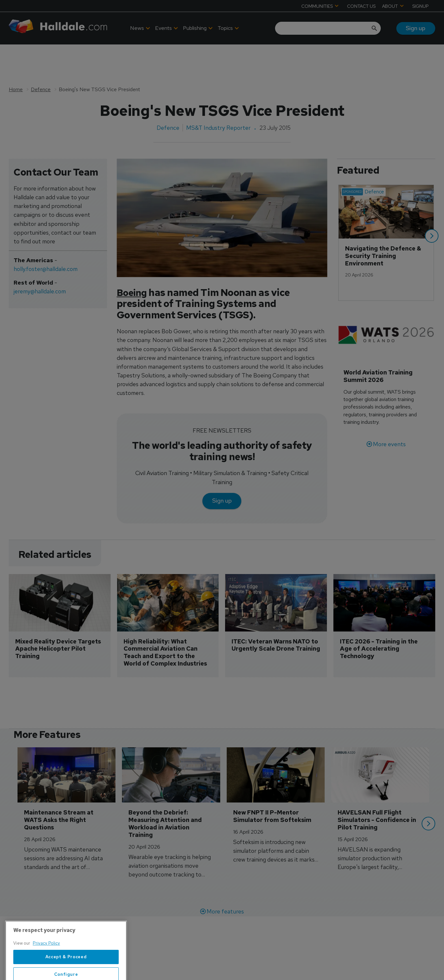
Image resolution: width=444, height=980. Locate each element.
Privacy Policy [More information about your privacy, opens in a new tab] (46, 963)
